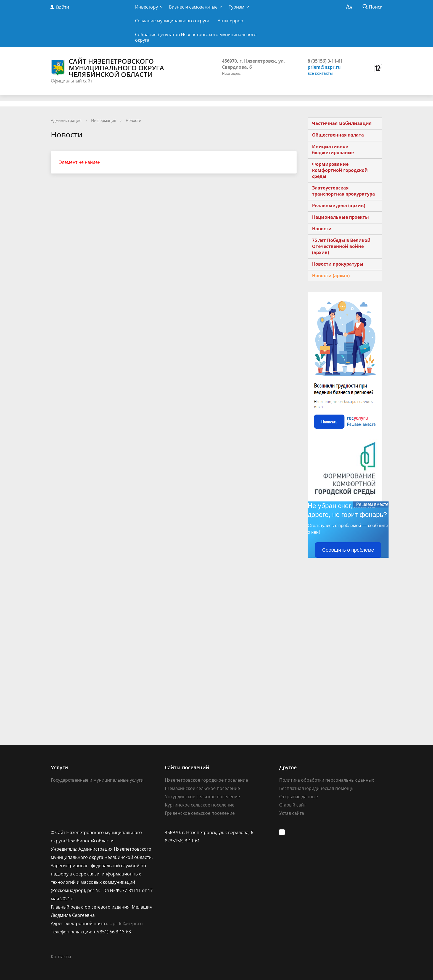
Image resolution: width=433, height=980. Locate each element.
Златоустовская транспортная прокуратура (344, 191)
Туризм (237, 7)
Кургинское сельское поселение (200, 805)
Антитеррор (230, 21)
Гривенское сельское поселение (200, 813)
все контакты (320, 73)
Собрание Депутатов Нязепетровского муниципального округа (196, 37)
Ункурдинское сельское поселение (202, 797)
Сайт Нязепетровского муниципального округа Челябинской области (107, 68)
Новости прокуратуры (338, 264)
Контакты (61, 957)
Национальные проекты (340, 217)
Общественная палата (338, 135)
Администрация (66, 120)
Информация (104, 120)
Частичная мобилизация (342, 123)
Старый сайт (292, 805)
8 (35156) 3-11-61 (325, 61)
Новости (134, 120)
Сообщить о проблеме (348, 550)
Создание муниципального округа (172, 21)
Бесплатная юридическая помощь (316, 788)
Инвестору (146, 7)
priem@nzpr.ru (324, 67)
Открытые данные (299, 797)
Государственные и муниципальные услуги (97, 780)
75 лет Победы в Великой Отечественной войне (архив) (341, 246)
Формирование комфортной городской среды (340, 170)
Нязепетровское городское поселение (206, 780)
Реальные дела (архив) (339, 205)
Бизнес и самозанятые (193, 7)
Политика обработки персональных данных (327, 780)
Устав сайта (292, 813)
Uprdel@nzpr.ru (126, 923)
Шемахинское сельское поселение (202, 788)
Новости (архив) (331, 276)
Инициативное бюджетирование (333, 149)
